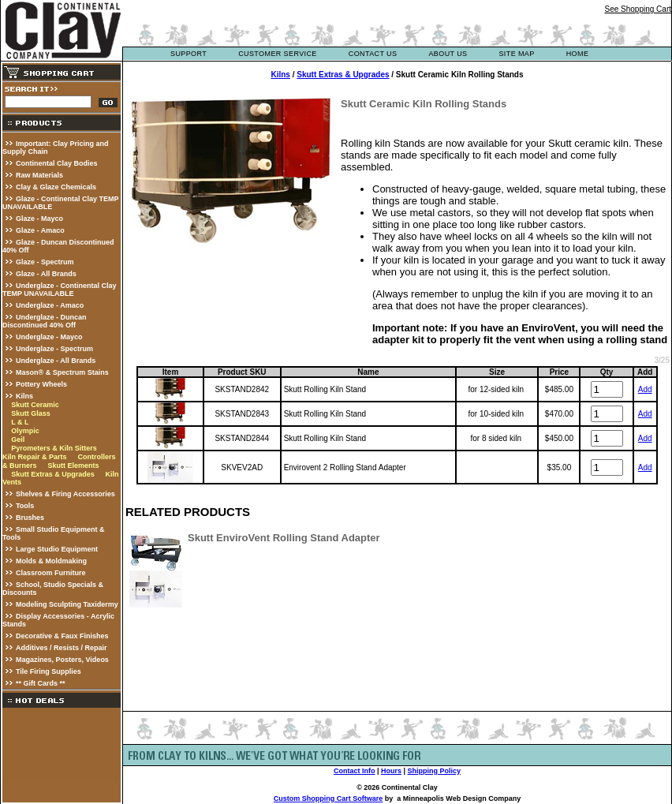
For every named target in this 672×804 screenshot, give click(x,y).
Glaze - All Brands (46, 274)
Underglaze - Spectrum (54, 349)
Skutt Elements (73, 466)
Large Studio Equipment (57, 549)
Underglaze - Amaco (50, 305)
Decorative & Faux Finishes (62, 636)
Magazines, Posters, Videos (62, 660)
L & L (20, 422)
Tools (25, 506)
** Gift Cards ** (41, 683)
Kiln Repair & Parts (35, 457)
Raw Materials (39, 175)
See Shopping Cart (638, 9)
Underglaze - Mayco (49, 337)
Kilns (24, 396)
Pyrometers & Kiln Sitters (54, 448)
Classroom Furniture (51, 573)
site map (516, 54)
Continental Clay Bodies (57, 163)
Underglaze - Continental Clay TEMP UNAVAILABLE (60, 290)
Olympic (25, 431)
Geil (18, 439)
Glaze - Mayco (39, 219)
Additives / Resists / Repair (62, 648)
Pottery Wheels (41, 384)
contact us (373, 54)
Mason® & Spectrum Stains (62, 372)
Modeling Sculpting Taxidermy (67, 604)
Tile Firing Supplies (49, 671)
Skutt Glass (31, 413)
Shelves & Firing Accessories (65, 494)
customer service (278, 54)
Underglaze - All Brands (56, 361)
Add (645, 389)
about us (448, 54)
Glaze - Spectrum (45, 262)
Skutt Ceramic (35, 405)
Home (578, 54)
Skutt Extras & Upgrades (53, 474)
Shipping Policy (435, 771)
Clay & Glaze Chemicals (56, 187)
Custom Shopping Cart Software (329, 798)
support (189, 54)
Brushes (30, 518)
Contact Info (355, 771)
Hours (391, 771)
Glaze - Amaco (40, 230)
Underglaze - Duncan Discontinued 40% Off (45, 321)
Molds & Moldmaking (51, 561)
